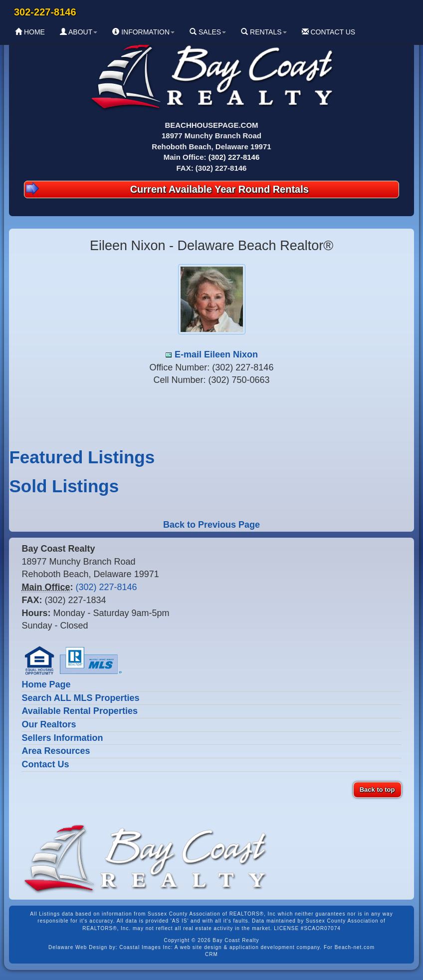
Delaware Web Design (78, 947)
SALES (208, 32)
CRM (211, 954)
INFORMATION (143, 32)
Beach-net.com (355, 947)
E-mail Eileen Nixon (216, 354)
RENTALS (264, 32)
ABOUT (79, 32)
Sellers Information (62, 738)
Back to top (377, 790)
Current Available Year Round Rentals (167, 188)
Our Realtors (49, 724)
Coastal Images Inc (145, 947)
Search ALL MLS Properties (80, 698)
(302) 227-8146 (234, 157)
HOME (30, 32)
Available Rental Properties (79, 711)
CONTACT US (329, 32)
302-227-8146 (45, 12)
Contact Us (45, 764)
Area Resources (56, 751)
